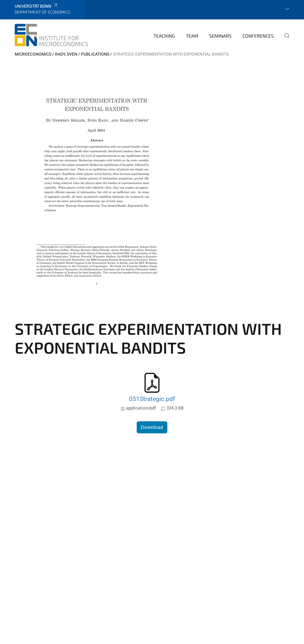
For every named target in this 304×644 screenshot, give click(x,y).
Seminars (220, 36)
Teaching (164, 36)
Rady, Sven (66, 54)
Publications (95, 54)
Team (192, 36)
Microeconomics (33, 54)
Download (152, 427)
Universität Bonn (36, 6)
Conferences (258, 36)
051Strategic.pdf (152, 399)
